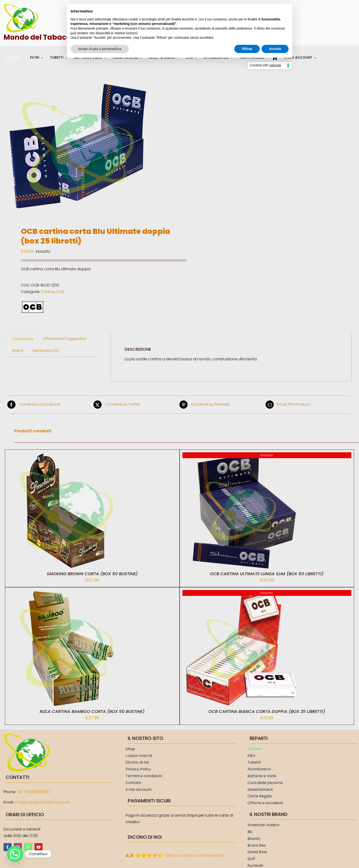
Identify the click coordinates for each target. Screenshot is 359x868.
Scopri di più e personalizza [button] (100, 49)
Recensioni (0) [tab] (46, 351)
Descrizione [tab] (23, 339)
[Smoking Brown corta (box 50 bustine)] (66, 455)
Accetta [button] (275, 49)
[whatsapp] (28, 847)
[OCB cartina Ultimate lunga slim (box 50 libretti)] (241, 455)
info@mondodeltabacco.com (42, 802)
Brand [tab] (18, 351)
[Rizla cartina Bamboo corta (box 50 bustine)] (66, 593)
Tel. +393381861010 (33, 792)
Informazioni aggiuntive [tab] (65, 339)
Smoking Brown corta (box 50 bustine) (92, 574)
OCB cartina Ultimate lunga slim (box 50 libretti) (267, 574)
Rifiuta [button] (247, 49)
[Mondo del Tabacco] (21, 5)
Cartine (48, 292)
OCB (60, 292)
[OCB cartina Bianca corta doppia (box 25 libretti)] (241, 593)
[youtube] (39, 847)
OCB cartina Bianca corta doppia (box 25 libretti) (267, 711)
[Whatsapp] (15, 854)
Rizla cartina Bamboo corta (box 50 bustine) (92, 711)
